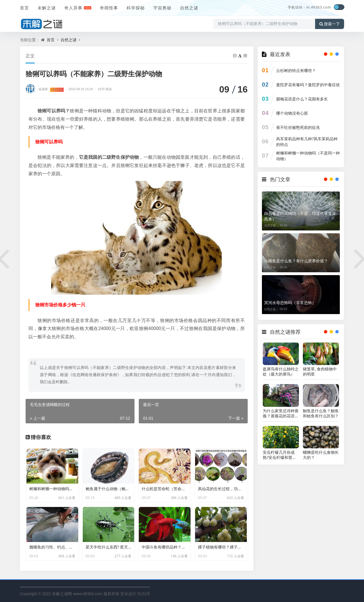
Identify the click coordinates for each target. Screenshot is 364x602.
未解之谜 (47, 8)
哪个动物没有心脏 (292, 113)
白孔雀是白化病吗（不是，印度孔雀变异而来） (300, 216)
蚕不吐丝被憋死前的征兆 (298, 127)
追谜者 (43, 89)
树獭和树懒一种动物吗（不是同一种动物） (308, 156)
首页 (24, 8)
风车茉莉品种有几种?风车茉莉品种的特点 (307, 142)
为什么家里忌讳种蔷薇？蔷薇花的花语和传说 (281, 413)
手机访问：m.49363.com (309, 7)
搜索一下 (330, 24)
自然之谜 (189, 8)
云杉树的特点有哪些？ (296, 70)
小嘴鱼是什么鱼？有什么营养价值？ (296, 261)
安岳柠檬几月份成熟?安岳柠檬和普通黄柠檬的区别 (280, 455)
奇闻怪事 (109, 8)
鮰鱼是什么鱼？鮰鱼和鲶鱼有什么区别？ (321, 413)
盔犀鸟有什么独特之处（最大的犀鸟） (281, 372)
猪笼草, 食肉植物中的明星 (320, 372)
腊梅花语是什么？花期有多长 (302, 99)
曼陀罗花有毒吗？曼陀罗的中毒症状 (308, 85)
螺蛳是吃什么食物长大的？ (321, 455)
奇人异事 (73, 8)
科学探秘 (136, 8)
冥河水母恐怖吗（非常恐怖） (290, 303)
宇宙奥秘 (162, 8)
